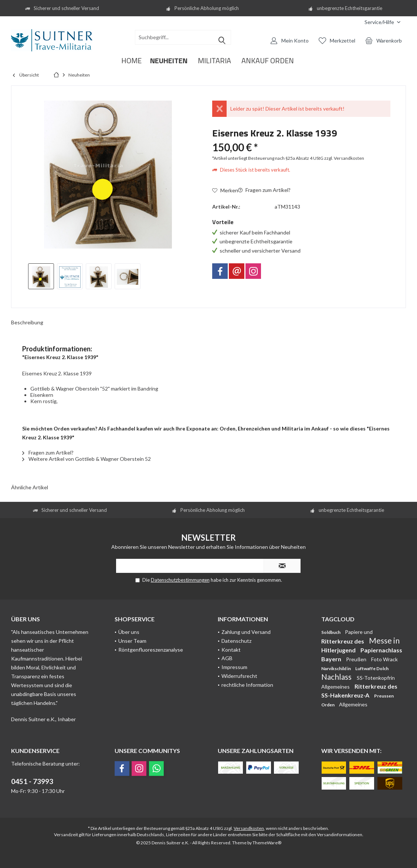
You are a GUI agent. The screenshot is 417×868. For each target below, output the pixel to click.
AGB (227, 658)
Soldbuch (331, 632)
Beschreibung (27, 322)
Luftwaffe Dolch (372, 668)
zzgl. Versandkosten (344, 158)
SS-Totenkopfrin (376, 678)
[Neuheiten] (169, 61)
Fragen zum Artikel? (264, 190)
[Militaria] (214, 61)
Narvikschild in (336, 668)
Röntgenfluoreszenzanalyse (151, 650)
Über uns (129, 632)
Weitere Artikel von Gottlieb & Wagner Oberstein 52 (87, 459)
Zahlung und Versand (246, 632)
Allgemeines (336, 687)
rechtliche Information (247, 685)
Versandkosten (249, 828)
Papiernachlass (381, 650)
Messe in (384, 640)
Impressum (234, 667)
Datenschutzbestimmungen (180, 580)
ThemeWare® (267, 843)
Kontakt (231, 650)
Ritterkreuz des (343, 641)
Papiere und (359, 632)
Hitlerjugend (339, 650)
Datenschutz (236, 641)
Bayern (332, 659)
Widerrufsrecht (239, 676)
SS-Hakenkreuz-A (346, 695)
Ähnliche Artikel (30, 487)
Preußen (357, 659)
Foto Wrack (384, 659)
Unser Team (132, 641)
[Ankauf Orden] (268, 61)
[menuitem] (353, 22)
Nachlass (337, 677)
